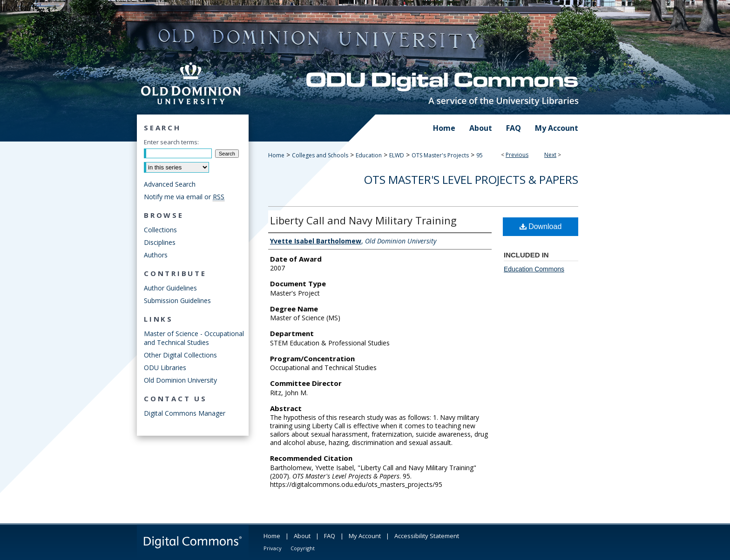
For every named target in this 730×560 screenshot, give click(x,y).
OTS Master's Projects (440, 155)
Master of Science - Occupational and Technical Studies (194, 338)
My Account (365, 536)
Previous (517, 155)
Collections (160, 230)
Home (276, 155)
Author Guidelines (170, 288)
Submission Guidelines (177, 300)
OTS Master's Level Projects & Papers (471, 179)
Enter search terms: (171, 142)
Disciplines (160, 242)
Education (369, 155)
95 (480, 155)
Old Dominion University (180, 380)
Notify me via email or (184, 197)
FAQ (330, 536)
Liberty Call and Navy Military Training (363, 220)
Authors (156, 255)
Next (550, 155)
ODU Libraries (165, 368)
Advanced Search (170, 184)
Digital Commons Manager (185, 413)
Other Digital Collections (180, 355)
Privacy (273, 548)
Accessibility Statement (427, 536)
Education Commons (534, 269)
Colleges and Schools (320, 155)
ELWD (397, 155)
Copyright (303, 548)
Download (541, 226)
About (302, 536)
